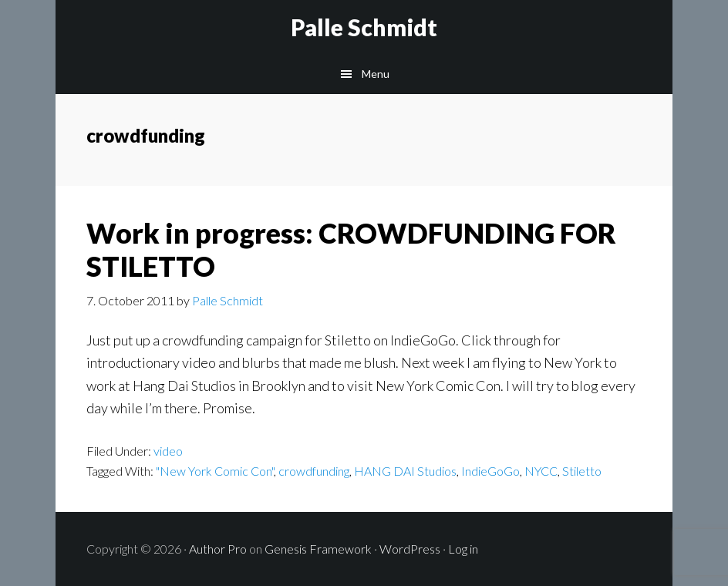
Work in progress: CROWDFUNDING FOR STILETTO (351, 249)
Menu (376, 74)
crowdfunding (314, 471)
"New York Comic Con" (215, 471)
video (168, 451)
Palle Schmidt (364, 27)
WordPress (410, 549)
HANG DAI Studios (405, 471)
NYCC (541, 471)
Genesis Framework (318, 549)
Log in (463, 549)
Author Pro (218, 549)
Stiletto (582, 471)
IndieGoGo (490, 471)
